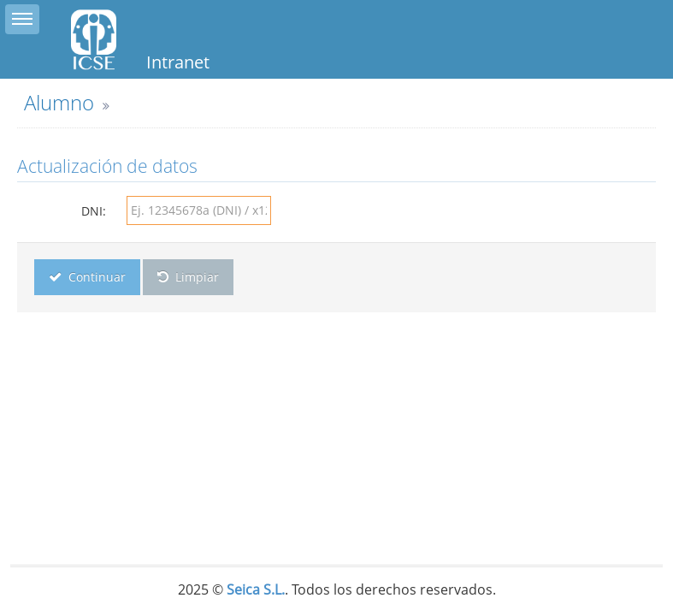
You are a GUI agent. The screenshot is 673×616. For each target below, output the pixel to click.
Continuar (87, 277)
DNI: (94, 211)
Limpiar (188, 277)
